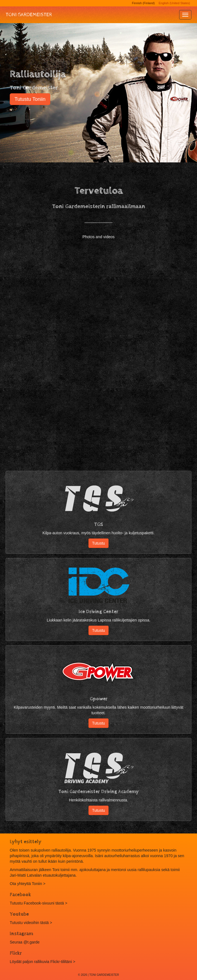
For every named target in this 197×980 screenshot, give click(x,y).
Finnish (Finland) (143, 3)
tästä (44, 923)
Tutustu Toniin (30, 99)
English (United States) (175, 3)
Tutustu (98, 543)
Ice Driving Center (98, 612)
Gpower (99, 699)
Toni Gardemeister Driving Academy (98, 792)
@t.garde (32, 942)
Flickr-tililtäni (61, 962)
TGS (98, 524)
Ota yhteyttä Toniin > (28, 884)
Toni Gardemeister (29, 15)
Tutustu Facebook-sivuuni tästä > (39, 903)
